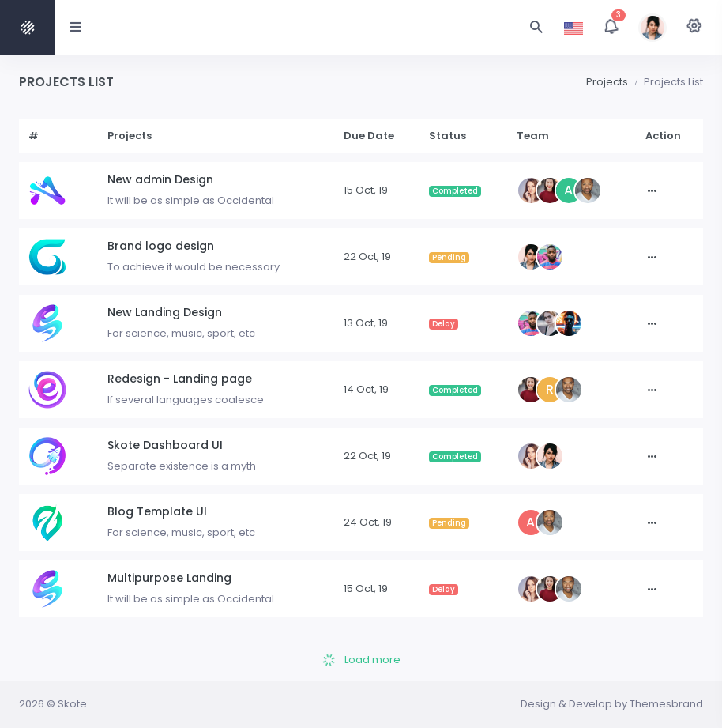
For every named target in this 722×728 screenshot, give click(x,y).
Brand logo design (161, 246)
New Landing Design (165, 312)
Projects (607, 82)
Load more (361, 660)
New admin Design (160, 179)
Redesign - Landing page (180, 379)
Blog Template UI (157, 511)
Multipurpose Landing (169, 578)
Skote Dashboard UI (165, 445)
